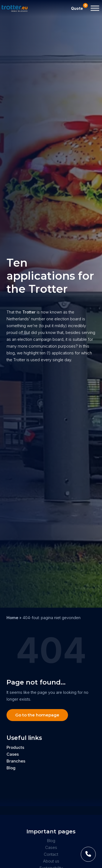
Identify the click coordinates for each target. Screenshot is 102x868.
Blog (11, 768)
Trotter (28, 312)
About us (51, 861)
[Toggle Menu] (95, 8)
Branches (16, 761)
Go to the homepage (37, 715)
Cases (13, 754)
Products (15, 747)
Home (12, 618)
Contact (51, 854)
